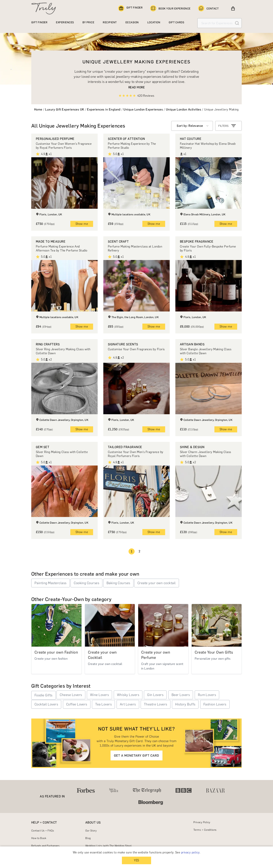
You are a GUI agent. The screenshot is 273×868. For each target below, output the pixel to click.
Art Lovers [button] (128, 704)
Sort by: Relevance (190, 126)
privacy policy (190, 852)
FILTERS (227, 126)
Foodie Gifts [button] (44, 695)
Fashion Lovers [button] (215, 704)
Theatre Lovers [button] (156, 704)
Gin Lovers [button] (155, 695)
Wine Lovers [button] (99, 695)
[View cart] (233, 9)
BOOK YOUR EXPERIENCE (170, 9)
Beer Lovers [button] (181, 695)
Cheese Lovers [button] (71, 695)
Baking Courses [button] (118, 583)
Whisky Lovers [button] (128, 695)
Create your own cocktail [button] (157, 583)
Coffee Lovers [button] (77, 704)
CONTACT (208, 9)
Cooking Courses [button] (86, 583)
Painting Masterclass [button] (51, 583)
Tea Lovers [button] (103, 704)
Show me (82, 224)
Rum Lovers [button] (207, 695)
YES (136, 860)
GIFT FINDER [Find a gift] (130, 9)
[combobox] (192, 126)
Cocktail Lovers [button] (46, 704)
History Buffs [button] (185, 704)
